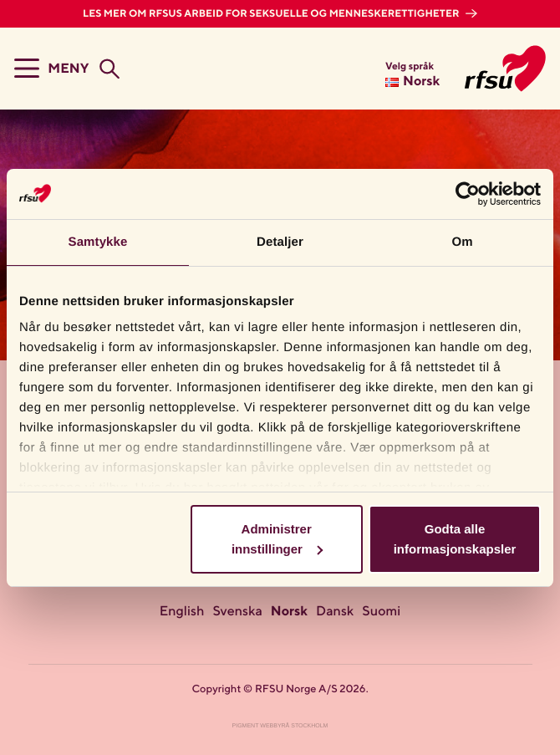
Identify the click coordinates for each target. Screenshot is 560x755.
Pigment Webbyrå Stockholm (280, 726)
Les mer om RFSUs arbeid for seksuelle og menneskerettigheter (272, 14)
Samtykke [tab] (98, 242)
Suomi (381, 612)
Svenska (237, 612)
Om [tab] (462, 242)
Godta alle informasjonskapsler (455, 539)
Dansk (335, 612)
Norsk (289, 612)
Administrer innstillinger (277, 539)
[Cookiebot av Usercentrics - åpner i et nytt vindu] (468, 194)
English (182, 612)
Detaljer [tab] (280, 242)
